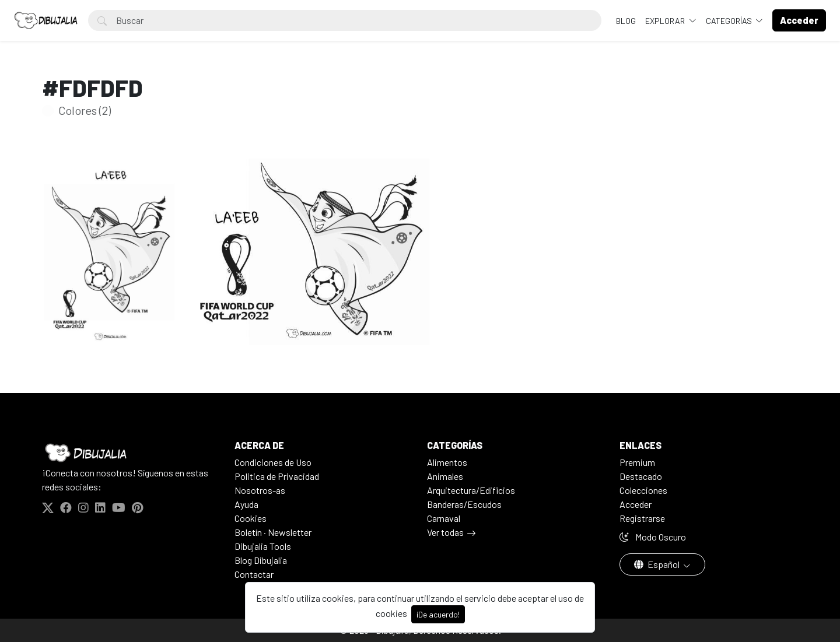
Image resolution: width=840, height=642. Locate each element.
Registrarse (642, 518)
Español (658, 564)
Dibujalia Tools (263, 546)
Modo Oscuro (653, 537)
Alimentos (447, 462)
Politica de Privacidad (277, 476)
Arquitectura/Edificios (471, 490)
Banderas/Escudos (464, 504)
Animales (445, 476)
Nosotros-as (260, 490)
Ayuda (246, 504)
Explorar (666, 21)
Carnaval (444, 518)
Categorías (730, 21)
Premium (637, 462)
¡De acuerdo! (438, 614)
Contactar (254, 574)
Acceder (636, 504)
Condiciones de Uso (273, 462)
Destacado (641, 476)
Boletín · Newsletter (273, 532)
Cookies (251, 518)
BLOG (626, 21)
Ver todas (445, 532)
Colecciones (643, 490)
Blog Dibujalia (261, 560)
